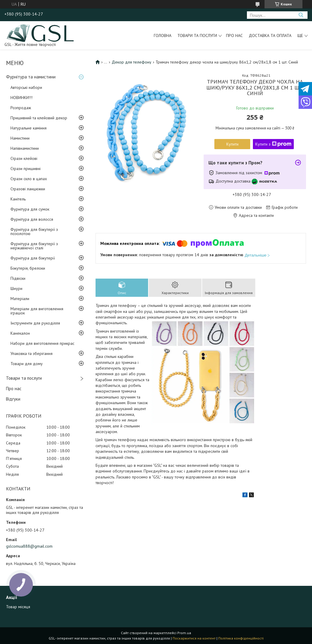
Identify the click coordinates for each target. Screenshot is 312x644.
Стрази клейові (24, 158)
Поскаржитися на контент (194, 638)
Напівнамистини (25, 148)
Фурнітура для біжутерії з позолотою (34, 231)
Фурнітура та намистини (31, 77)
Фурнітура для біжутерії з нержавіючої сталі (34, 246)
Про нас (234, 35)
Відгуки (13, 399)
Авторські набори (26, 87)
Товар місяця (18, 607)
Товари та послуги (197, 35)
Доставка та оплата (270, 35)
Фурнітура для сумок (30, 209)
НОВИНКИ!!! (21, 98)
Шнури (16, 288)
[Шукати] (301, 15)
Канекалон (20, 333)
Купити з (273, 144)
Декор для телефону (132, 62)
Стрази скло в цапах (29, 179)
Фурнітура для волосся (32, 219)
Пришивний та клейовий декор (39, 118)
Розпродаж (21, 108)
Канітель (18, 199)
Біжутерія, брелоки (28, 268)
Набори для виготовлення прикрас (42, 343)
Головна (163, 35)
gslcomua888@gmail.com (29, 546)
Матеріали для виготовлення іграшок (37, 311)
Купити (232, 144)
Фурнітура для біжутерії (33, 258)
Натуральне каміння (29, 128)
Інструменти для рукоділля (35, 323)
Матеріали (20, 299)
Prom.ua (184, 633)
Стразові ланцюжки (28, 189)
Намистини (20, 138)
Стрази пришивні (26, 169)
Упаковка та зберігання (31, 353)
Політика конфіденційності (241, 638)
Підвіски (18, 278)
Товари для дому (27, 364)
